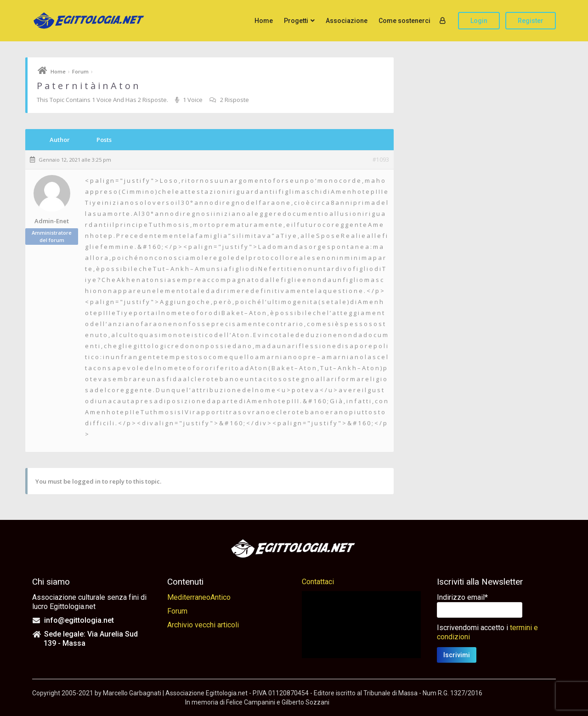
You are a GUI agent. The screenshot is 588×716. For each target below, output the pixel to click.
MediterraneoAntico (199, 597)
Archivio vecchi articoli (203, 625)
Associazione (347, 21)
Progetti (296, 21)
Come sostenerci (404, 21)
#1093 (381, 160)
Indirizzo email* (462, 597)
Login (479, 21)
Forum (80, 71)
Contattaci (318, 582)
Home (264, 21)
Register (531, 21)
